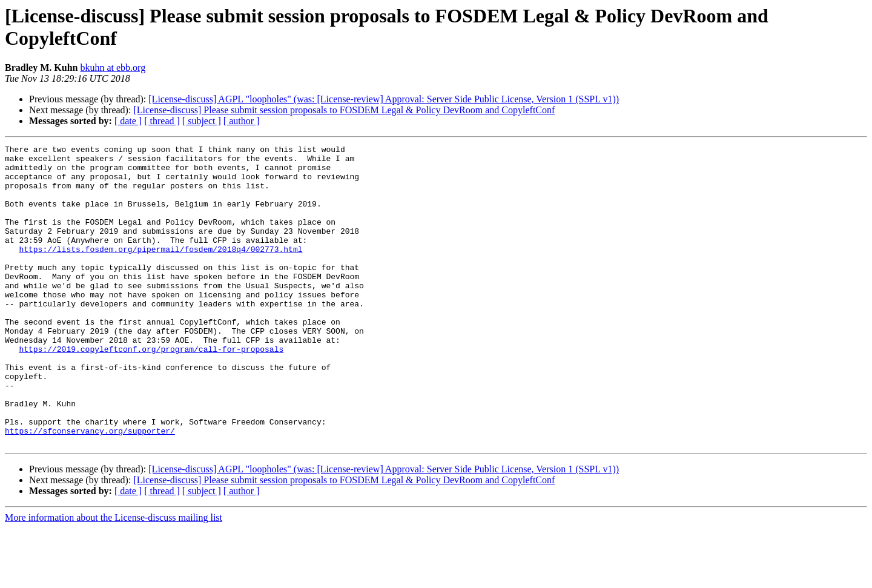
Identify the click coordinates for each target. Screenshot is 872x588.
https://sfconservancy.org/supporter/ (90, 489)
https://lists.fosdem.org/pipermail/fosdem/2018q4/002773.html (160, 271)
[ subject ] (202, 121)
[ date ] (128, 121)
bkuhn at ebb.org (113, 68)
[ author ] (242, 121)
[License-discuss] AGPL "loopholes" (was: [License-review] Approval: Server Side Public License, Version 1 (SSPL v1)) (384, 99)
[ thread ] (162, 121)
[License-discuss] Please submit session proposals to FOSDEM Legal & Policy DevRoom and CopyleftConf (344, 110)
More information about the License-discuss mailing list (114, 577)
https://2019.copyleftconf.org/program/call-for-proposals (151, 391)
